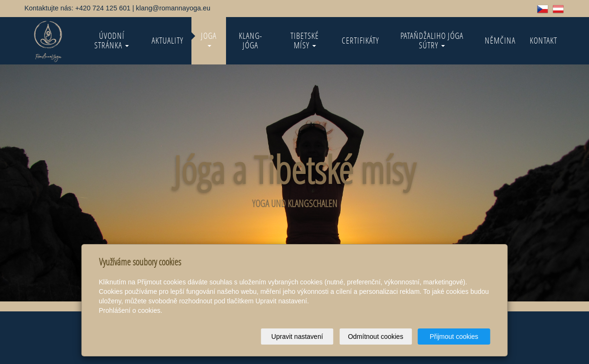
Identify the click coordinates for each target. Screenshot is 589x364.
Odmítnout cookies (376, 337)
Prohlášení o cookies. (131, 310)
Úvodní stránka (112, 41)
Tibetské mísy (305, 41)
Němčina (500, 41)
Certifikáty (360, 41)
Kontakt (544, 41)
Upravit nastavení (297, 337)
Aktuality (168, 41)
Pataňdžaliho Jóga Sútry (432, 41)
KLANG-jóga (251, 41)
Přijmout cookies (454, 337)
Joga (209, 39)
